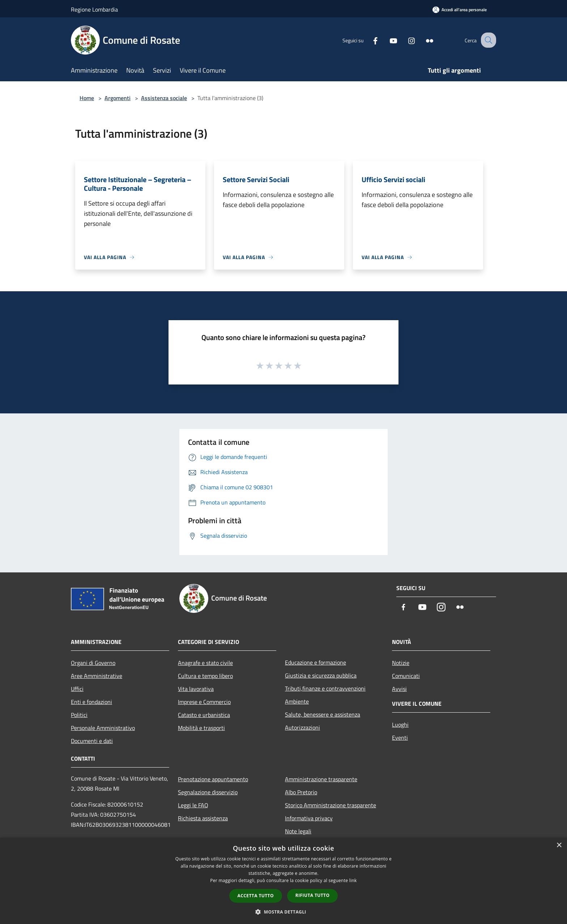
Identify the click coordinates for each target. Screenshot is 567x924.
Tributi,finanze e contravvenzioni (325, 688)
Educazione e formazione (316, 662)
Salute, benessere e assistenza (323, 714)
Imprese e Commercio (204, 702)
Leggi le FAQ (193, 805)
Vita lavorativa (196, 689)
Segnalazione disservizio (208, 792)
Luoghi (400, 725)
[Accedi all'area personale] (460, 10)
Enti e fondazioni (91, 702)
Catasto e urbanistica (204, 715)
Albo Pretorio (301, 792)
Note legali (298, 831)
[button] (283, 912)
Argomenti (118, 98)
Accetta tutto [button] (256, 896)
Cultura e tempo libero (205, 676)
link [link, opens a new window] (353, 880)
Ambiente (297, 701)
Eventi (400, 738)
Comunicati (406, 676)
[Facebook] (369, 40)
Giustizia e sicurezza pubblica (321, 675)
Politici (79, 715)
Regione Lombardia (94, 9)
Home (87, 98)
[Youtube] (387, 40)
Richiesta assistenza (203, 818)
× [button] (559, 845)
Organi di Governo (93, 663)
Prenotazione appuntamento (213, 779)
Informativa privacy (309, 818)
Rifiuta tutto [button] (313, 895)
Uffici (77, 689)
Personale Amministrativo (103, 728)
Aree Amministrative (97, 676)
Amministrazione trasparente (321, 779)
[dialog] (283, 881)
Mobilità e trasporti (201, 728)
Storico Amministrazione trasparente (331, 805)
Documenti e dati (92, 741)
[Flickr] (423, 40)
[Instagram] (405, 40)
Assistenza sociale (164, 98)
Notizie (401, 663)
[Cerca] (487, 40)
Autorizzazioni (302, 727)
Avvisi (399, 689)
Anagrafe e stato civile (205, 663)
